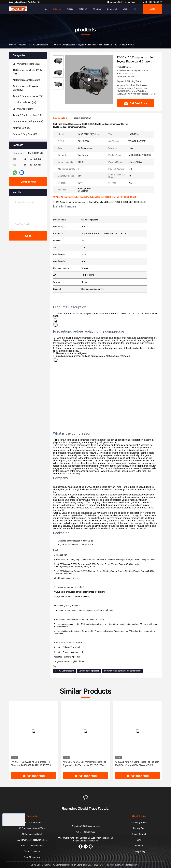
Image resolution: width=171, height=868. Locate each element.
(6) (28, 122)
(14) (25, 109)
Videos (70, 9)
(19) (24, 103)
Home (45, 9)
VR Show (83, 9)
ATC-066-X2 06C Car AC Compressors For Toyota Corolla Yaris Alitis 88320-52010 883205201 (84, 764)
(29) (27, 80)
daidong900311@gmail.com (122, 2)
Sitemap (139, 846)
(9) (26, 88)
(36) (28, 72)
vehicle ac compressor (89, 671)
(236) (26, 64)
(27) (28, 96)
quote (152, 9)
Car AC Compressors (38, 45)
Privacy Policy (139, 851)
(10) (27, 115)
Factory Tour (139, 828)
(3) (25, 134)
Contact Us (112, 9)
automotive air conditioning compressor (122, 671)
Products (57, 9)
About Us (97, 9)
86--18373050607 (152, 2)
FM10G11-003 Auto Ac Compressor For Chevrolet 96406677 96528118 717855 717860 (31, 764)
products (22, 45)
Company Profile (139, 823)
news (139, 840)
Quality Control (139, 834)
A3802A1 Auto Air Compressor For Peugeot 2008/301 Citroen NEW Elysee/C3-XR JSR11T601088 (137, 764)
